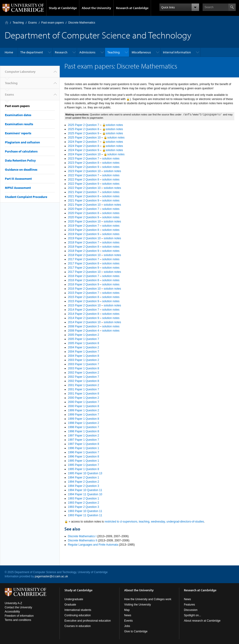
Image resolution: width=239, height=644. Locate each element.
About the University (96, 8)
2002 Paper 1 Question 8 (83, 381)
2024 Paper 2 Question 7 (83, 142)
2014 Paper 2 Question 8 (83, 314)
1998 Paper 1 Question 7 (83, 427)
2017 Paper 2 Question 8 (83, 263)
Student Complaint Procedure (26, 197)
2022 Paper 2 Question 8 (83, 180)
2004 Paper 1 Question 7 (83, 352)
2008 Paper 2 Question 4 (83, 331)
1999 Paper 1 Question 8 (83, 419)
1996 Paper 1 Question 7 (83, 452)
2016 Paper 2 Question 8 (83, 280)
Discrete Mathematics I (82, 536)
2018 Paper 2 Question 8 (83, 247)
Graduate (70, 605)
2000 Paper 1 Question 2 (83, 398)
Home (9, 52)
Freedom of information (19, 616)
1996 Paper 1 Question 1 (83, 448)
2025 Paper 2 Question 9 (83, 133)
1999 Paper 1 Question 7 (83, 415)
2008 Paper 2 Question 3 (83, 326)
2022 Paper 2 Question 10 (84, 188)
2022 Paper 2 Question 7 (83, 175)
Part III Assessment (18, 179)
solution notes (111, 159)
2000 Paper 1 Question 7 (83, 402)
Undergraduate (74, 599)
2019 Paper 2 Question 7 (83, 226)
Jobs (127, 626)
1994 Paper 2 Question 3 (83, 486)
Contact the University (18, 607)
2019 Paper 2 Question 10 (84, 238)
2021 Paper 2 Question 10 (84, 205)
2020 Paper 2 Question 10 (84, 222)
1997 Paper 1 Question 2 (83, 436)
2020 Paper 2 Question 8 (83, 213)
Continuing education (78, 615)
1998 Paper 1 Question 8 (83, 431)
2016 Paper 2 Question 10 (84, 289)
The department (32, 52)
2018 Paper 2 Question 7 (83, 242)
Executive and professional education (88, 621)
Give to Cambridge (136, 631)
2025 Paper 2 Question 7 (83, 125)
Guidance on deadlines (21, 170)
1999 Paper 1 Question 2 (83, 410)
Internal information (177, 52)
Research (61, 52)
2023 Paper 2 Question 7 (83, 159)
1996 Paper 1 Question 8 (83, 457)
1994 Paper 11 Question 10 (85, 494)
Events (128, 621)
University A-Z (13, 603)
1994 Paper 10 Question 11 (85, 490)
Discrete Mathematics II (83, 540)
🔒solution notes (113, 125)
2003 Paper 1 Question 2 (83, 360)
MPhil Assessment (18, 188)
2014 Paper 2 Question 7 (83, 310)
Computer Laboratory (7, 23)
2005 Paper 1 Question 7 (83, 339)
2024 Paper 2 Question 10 (84, 154)
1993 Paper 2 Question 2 (83, 503)
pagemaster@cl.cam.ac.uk (51, 576)
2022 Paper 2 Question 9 (83, 184)
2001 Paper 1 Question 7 (83, 389)
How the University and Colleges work (148, 599)
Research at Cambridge (132, 8)
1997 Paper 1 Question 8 (83, 444)
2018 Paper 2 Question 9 (83, 251)
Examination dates (18, 115)
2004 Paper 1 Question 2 (83, 347)
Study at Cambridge (63, 8)
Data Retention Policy (20, 160)
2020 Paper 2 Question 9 (83, 217)
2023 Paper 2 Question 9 (83, 167)
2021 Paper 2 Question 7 (83, 192)
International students (78, 610)
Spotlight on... (192, 615)
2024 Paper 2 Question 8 (83, 146)
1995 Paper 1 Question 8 (83, 469)
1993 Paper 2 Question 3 (83, 507)
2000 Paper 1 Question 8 (83, 406)
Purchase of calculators (21, 151)
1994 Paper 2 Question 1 (83, 478)
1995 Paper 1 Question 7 (83, 465)
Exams (33, 23)
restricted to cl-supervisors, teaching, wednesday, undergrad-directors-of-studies (154, 522)
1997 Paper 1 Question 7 (83, 440)
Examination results (19, 124)
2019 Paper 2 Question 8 (83, 230)
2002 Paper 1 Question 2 (83, 373)
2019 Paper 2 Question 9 (83, 234)
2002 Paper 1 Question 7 (83, 377)
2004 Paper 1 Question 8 (83, 356)
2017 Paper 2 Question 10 (84, 272)
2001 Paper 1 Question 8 (83, 394)
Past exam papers (53, 23)
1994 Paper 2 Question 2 (83, 482)
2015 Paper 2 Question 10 (84, 305)
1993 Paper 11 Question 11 (85, 515)
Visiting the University (138, 605)
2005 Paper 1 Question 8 (83, 343)
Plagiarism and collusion (22, 142)
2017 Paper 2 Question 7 (83, 259)
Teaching (18, 23)
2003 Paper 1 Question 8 (83, 368)
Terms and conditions (18, 620)
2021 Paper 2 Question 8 (83, 196)
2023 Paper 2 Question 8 (83, 163)
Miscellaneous (141, 52)
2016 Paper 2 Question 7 (83, 276)
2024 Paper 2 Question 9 (83, 150)
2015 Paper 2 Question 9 (83, 301)
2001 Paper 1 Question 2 (83, 385)
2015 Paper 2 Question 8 (83, 297)
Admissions (87, 52)
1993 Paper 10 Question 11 (85, 511)
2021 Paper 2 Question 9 (83, 201)
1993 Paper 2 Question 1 (83, 499)
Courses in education (78, 626)
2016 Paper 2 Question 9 (83, 284)
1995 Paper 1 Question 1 (83, 461)
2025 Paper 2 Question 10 (84, 138)
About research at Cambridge (202, 621)
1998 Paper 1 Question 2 (83, 423)
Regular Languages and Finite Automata (93, 545)
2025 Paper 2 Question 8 (83, 129)
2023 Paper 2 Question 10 (84, 171)
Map (127, 610)
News (128, 615)
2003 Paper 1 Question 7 (83, 364)
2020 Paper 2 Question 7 (83, 209)
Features (189, 605)
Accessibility (12, 612)
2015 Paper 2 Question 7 (83, 293)
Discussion (191, 610)
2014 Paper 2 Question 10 (84, 322)
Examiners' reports (18, 133)
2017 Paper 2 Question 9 (83, 268)
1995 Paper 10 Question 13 (85, 473)
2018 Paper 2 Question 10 (84, 255)
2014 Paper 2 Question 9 (83, 318)
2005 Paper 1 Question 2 (83, 335)
